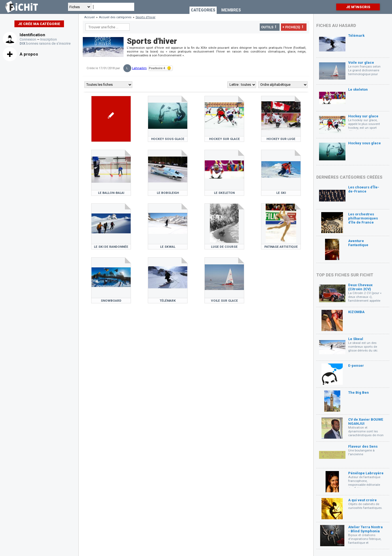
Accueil (89, 17)
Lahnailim (139, 68)
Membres (231, 10)
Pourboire (160, 68)
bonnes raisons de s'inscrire (45, 43)
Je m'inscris (358, 7)
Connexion (28, 39)
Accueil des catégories (115, 17)
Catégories (203, 10)
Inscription (49, 39)
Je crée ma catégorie (39, 24)
